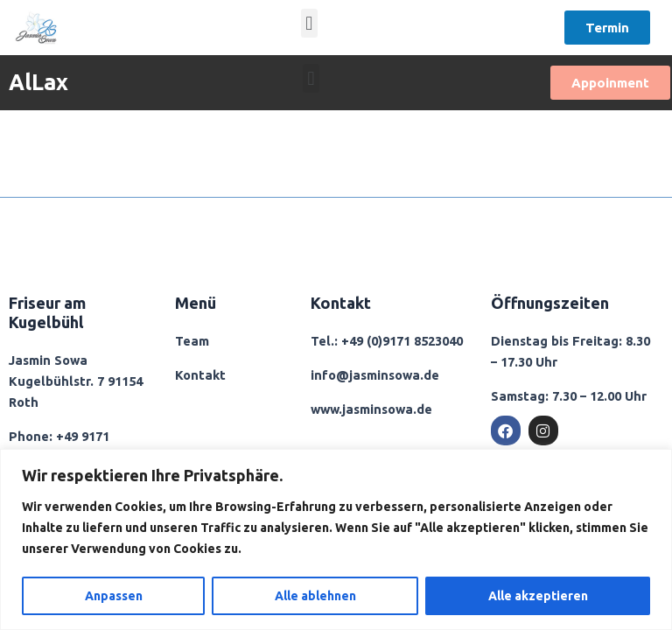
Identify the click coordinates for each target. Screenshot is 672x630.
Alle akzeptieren (538, 596)
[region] (336, 539)
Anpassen (114, 596)
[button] (309, 23)
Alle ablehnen (315, 596)
